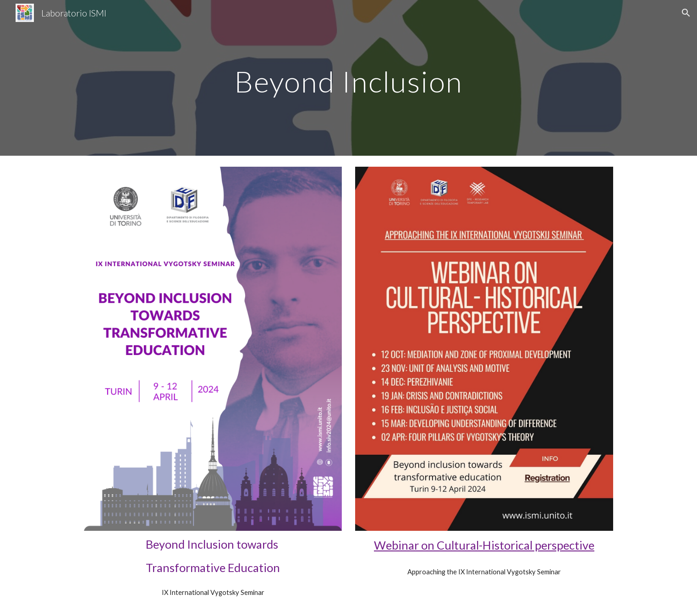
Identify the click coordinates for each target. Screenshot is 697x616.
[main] (348, 78)
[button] (686, 13)
